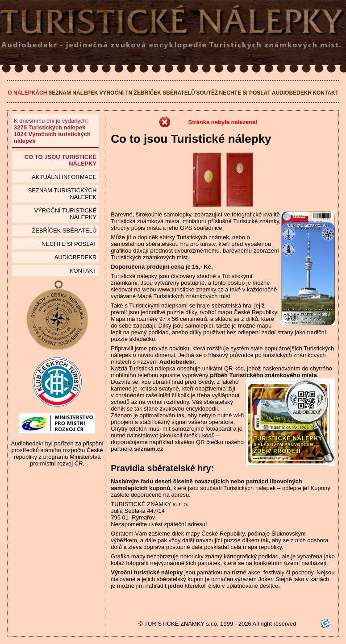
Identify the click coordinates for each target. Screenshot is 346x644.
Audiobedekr (292, 93)
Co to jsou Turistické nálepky (61, 160)
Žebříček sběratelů (165, 93)
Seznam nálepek (73, 93)
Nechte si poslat (245, 93)
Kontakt (325, 93)
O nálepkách (27, 93)
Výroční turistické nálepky (65, 214)
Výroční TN (116, 93)
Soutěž (207, 93)
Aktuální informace (64, 177)
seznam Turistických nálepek (63, 194)
